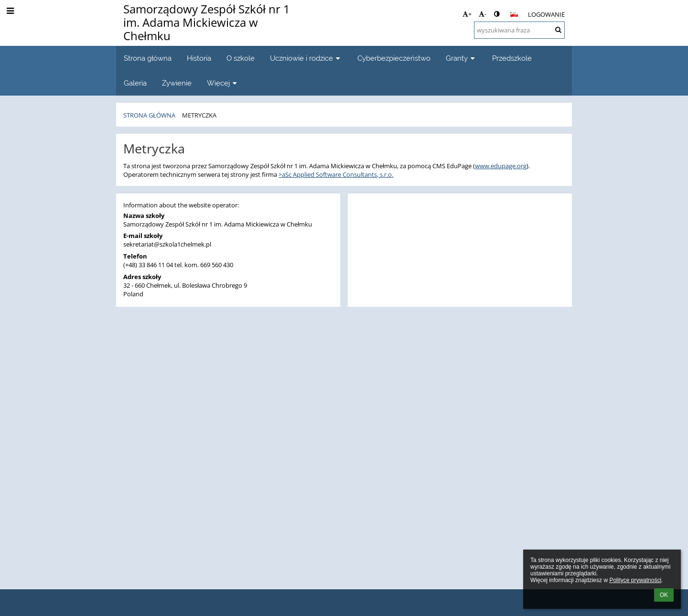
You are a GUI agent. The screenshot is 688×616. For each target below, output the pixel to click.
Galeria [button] (135, 83)
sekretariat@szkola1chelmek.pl (167, 244)
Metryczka (199, 115)
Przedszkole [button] (512, 58)
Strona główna (149, 115)
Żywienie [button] (177, 83)
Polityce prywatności (635, 580)
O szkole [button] (241, 58)
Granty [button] (461, 58)
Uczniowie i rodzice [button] (306, 58)
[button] (514, 14)
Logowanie (546, 14)
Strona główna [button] (148, 58)
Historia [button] (199, 58)
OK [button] (664, 595)
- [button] (483, 14)
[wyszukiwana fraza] (519, 30)
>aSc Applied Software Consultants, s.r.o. (336, 174)
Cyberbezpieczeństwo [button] (394, 58)
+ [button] (467, 14)
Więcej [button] (223, 83)
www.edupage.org (501, 166)
